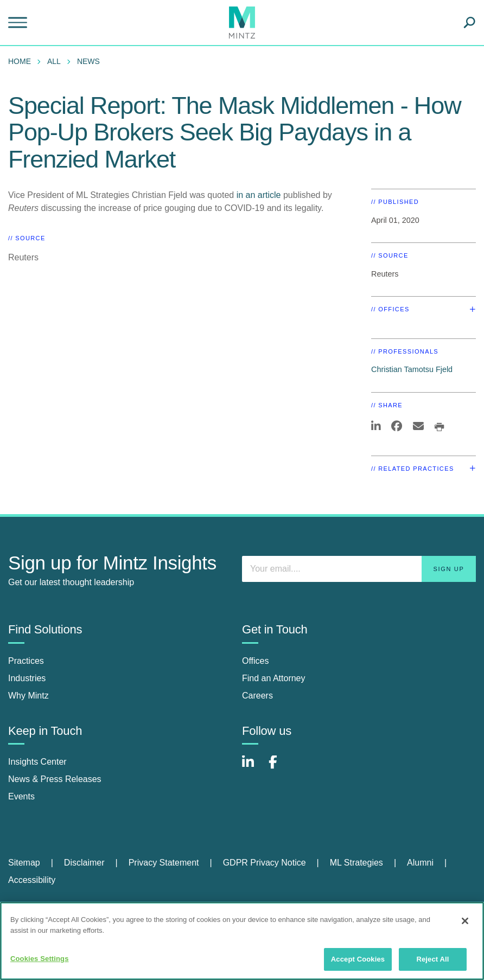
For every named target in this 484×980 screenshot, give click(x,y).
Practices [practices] (26, 661)
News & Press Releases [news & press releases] (55, 779)
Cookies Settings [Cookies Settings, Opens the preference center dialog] (40, 959)
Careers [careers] (257, 696)
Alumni (420, 863)
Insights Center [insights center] (37, 762)
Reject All (432, 959)
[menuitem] (22, 61)
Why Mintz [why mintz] (28, 696)
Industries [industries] (27, 678)
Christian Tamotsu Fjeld (412, 369)
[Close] (465, 921)
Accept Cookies (358, 959)
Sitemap (24, 863)
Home (20, 61)
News (88, 61)
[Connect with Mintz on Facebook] (279, 768)
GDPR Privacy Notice (265, 863)
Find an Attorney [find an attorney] (274, 678)
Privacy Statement (164, 863)
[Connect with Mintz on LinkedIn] (253, 768)
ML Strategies (356, 863)
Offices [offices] (256, 661)
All (54, 61)
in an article (259, 195)
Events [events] (21, 796)
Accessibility (32, 880)
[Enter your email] (359, 569)
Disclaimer (84, 863)
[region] (242, 941)
